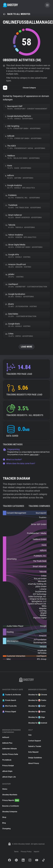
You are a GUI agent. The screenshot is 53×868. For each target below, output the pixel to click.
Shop (4, 817)
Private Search (9, 700)
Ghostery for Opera (37, 712)
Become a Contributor (11, 806)
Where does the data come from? (19, 463)
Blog (4, 823)
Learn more (35, 455)
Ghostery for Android (38, 723)
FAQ (30, 735)
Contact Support (35, 741)
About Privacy (34, 763)
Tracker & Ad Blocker (12, 695)
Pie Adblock (7, 760)
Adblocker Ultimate (9, 749)
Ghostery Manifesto (10, 795)
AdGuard (6, 737)
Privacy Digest (9, 712)
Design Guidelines (35, 758)
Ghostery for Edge (37, 717)
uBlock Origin (7, 771)
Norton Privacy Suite (10, 754)
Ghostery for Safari (37, 706)
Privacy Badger (8, 766)
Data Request (33, 752)
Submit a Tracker (35, 746)
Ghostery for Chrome (38, 695)
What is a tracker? (12, 459)
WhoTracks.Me (9, 706)
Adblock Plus (7, 743)
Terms (16, 852)
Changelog (6, 829)
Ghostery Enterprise (10, 812)
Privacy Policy (26, 852)
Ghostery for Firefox (37, 700)
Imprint (36, 852)
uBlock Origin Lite (9, 777)
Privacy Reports (11, 800)
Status (5, 789)
